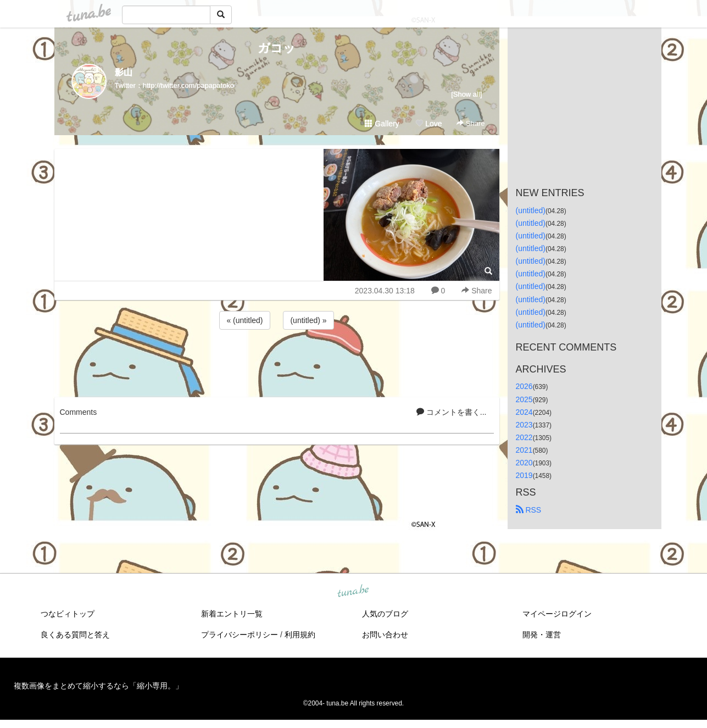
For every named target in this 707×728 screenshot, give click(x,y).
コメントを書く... (452, 412)
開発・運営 (542, 635)
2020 (524, 463)
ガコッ (277, 48)
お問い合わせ (385, 635)
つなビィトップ (68, 614)
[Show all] (466, 94)
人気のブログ (385, 614)
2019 (524, 475)
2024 (524, 412)
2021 (524, 450)
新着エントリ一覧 (232, 614)
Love (428, 124)
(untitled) (531, 210)
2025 (524, 399)
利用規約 (300, 635)
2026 (524, 386)
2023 (524, 425)
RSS (529, 510)
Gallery (382, 124)
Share (471, 123)
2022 (524, 437)
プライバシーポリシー (240, 635)
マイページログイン (557, 614)
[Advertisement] (277, 362)
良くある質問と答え (75, 635)
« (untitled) (244, 320)
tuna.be (353, 592)
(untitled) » (308, 320)
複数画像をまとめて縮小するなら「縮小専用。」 (98, 686)
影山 (124, 72)
